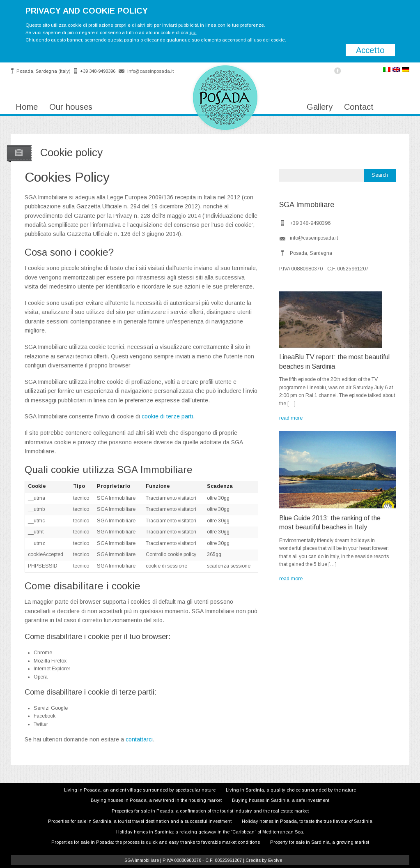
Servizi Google (51, 708)
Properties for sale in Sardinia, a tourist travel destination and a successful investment (140, 821)
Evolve (275, 860)
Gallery (320, 107)
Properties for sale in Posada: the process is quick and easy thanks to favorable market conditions (156, 842)
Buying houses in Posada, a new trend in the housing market (156, 800)
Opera (41, 677)
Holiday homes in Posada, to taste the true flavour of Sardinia (307, 821)
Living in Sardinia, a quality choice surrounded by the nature (291, 790)
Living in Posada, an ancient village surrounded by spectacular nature (140, 790)
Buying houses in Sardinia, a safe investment (281, 800)
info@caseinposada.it (150, 71)
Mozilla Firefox (50, 661)
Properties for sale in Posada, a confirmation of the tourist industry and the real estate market (210, 811)
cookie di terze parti (167, 416)
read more (291, 418)
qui (193, 32)
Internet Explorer (52, 669)
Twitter (41, 724)
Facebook (45, 716)
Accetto (370, 50)
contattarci (139, 739)
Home (27, 107)
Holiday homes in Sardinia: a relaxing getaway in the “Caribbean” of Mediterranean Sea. (210, 832)
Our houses (71, 107)
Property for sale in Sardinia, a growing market (320, 842)
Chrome (43, 653)
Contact (359, 107)
